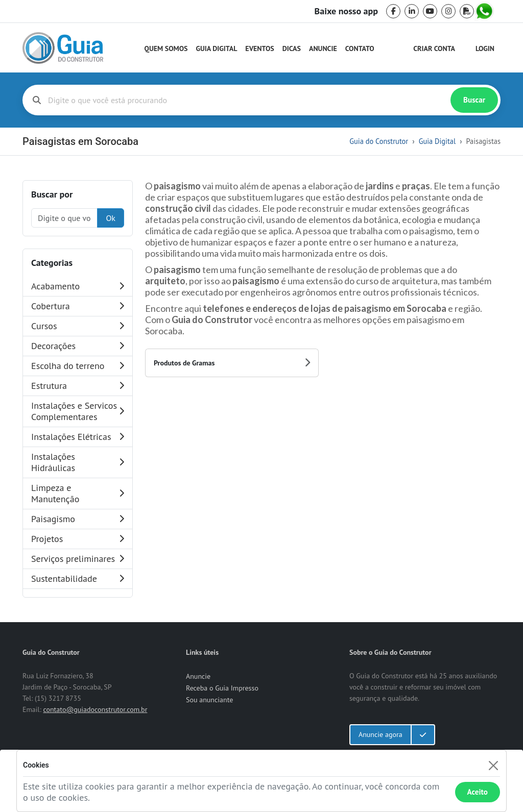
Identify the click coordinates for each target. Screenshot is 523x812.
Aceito (478, 792)
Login (485, 48)
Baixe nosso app (346, 11)
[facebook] (393, 11)
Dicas (292, 48)
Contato (360, 48)
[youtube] (430, 11)
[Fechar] (493, 765)
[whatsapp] (485, 11)
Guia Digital (217, 48)
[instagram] (448, 11)
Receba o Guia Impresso (222, 688)
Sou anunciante (209, 700)
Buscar (474, 100)
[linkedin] (412, 11)
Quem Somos (166, 48)
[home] (63, 48)
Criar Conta (434, 48)
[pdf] (467, 11)
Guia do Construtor (379, 141)
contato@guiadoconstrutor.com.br (95, 709)
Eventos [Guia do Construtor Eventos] (259, 48)
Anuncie (323, 48)
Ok (111, 218)
